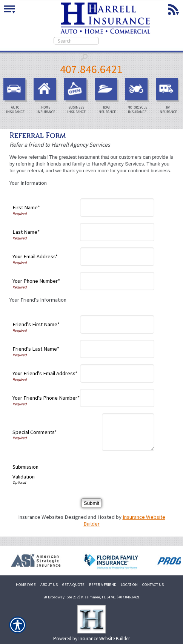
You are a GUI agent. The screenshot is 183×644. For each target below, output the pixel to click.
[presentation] (97, 472)
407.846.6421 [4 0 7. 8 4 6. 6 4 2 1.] (91, 69)
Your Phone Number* (36, 281)
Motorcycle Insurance (138, 96)
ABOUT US (49, 585)
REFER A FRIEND (103, 585)
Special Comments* (35, 432)
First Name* (26, 207)
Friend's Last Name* (36, 349)
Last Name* (26, 232)
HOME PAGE (26, 585)
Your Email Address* (35, 256)
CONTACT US (153, 585)
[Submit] (91, 503)
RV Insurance (169, 96)
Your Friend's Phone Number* (46, 398)
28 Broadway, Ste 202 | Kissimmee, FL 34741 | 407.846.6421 (91, 597)
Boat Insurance (108, 96)
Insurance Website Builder (104, 639)
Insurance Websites (41, 517)
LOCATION (129, 585)
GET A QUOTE (73, 585)
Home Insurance (47, 96)
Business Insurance (77, 96)
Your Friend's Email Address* (45, 373)
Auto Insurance (16, 96)
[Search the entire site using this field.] (76, 41)
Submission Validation (25, 472)
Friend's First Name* (36, 324)
